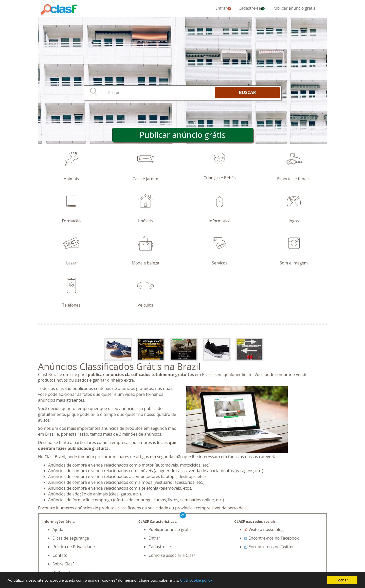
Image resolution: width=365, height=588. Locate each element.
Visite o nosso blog (264, 529)
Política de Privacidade (74, 547)
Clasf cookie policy (196, 581)
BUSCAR (247, 92)
